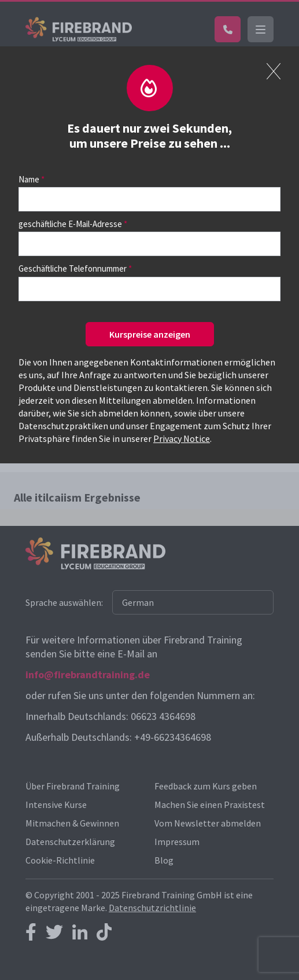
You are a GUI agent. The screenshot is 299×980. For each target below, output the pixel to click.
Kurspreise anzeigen (150, 334)
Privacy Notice (182, 438)
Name (29, 179)
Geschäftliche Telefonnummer (73, 268)
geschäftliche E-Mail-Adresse (70, 224)
